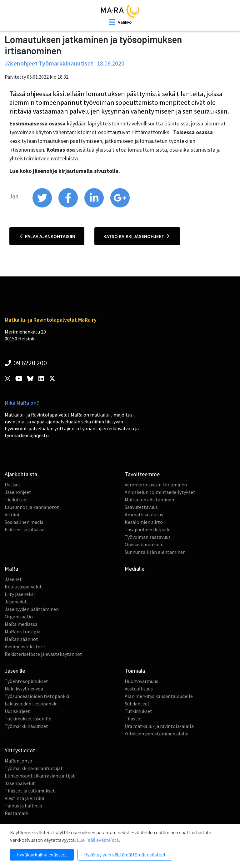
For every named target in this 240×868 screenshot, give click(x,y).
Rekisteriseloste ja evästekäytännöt (43, 654)
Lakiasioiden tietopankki (31, 704)
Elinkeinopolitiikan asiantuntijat (40, 776)
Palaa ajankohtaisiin (48, 236)
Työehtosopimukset (26, 681)
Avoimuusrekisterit (25, 646)
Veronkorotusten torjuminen (156, 485)
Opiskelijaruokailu (144, 544)
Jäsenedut (16, 602)
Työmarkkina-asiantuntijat (34, 768)
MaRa (11, 569)
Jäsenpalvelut (20, 783)
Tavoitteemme (142, 474)
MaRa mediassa (21, 624)
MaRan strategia (22, 631)
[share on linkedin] (95, 206)
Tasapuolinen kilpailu (148, 529)
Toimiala (135, 671)
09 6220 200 (26, 363)
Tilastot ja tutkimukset (30, 791)
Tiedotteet (17, 500)
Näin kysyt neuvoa (24, 689)
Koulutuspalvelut (23, 587)
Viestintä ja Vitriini (24, 798)
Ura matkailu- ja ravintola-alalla (159, 726)
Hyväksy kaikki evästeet (42, 854)
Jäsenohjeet (18, 492)
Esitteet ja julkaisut (26, 529)
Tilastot (134, 719)
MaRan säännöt (21, 639)
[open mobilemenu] (120, 22)
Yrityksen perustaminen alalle (157, 734)
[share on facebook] (69, 206)
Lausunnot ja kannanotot (32, 507)
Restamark (17, 813)
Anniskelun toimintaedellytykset (160, 492)
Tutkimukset (138, 711)
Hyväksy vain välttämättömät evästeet (125, 854)
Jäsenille (15, 671)
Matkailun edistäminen (149, 500)
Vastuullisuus (139, 689)
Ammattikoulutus (144, 514)
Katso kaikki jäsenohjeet (136, 236)
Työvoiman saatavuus (148, 537)
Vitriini (12, 514)
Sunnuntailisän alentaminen (155, 552)
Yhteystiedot (20, 750)
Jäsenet (13, 579)
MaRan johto (18, 761)
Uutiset (13, 485)
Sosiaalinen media (24, 522)
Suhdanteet (137, 704)
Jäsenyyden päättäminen (32, 609)
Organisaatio (19, 617)
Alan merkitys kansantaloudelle (159, 696)
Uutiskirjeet (17, 711)
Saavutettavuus (141, 507)
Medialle (135, 569)
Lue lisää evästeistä (98, 840)
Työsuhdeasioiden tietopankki (37, 696)
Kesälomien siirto (144, 522)
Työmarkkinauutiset (26, 726)
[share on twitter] (43, 206)
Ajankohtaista (21, 474)
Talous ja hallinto (23, 806)
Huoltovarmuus (141, 681)
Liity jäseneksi (20, 594)
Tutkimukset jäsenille (28, 719)
